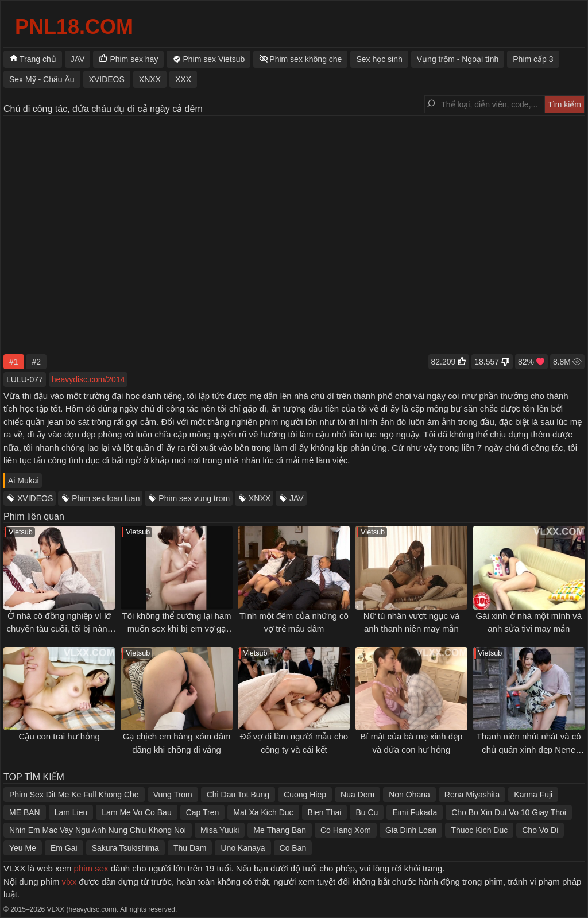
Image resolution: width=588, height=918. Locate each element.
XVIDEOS (35, 498)
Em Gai (64, 848)
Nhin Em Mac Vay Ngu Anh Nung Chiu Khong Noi (98, 830)
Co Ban (293, 848)
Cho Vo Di (540, 830)
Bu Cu (367, 812)
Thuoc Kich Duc (479, 830)
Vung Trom (173, 795)
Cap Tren (203, 812)
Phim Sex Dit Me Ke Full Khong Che (74, 795)
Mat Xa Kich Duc (263, 812)
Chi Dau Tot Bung (238, 795)
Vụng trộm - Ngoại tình (458, 59)
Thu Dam (190, 848)
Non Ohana (409, 795)
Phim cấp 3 (533, 59)
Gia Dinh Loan (411, 830)
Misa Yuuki (220, 830)
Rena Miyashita (472, 795)
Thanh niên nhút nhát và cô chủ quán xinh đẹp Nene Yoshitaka (529, 749)
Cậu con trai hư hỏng (59, 736)
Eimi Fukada (415, 812)
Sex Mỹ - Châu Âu (42, 79)
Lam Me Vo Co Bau (136, 812)
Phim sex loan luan (106, 498)
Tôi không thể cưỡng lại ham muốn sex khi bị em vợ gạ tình (177, 629)
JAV (297, 498)
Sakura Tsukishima (125, 848)
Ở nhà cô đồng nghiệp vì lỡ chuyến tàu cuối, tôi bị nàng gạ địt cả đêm (59, 629)
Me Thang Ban (280, 830)
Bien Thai (325, 812)
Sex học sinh (379, 59)
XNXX (260, 498)
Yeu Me (23, 848)
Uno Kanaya (243, 848)
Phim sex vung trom (194, 498)
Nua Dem (357, 795)
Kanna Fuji (533, 795)
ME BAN (25, 812)
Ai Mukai (24, 481)
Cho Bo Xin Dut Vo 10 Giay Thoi (509, 812)
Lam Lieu (71, 812)
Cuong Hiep (305, 795)
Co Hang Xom (346, 830)
